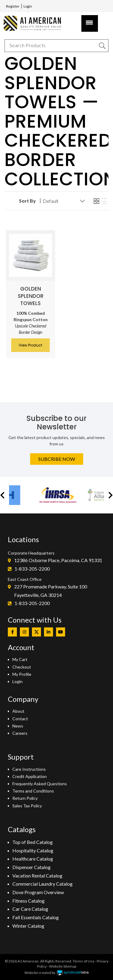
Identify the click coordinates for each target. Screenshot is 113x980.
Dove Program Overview (38, 892)
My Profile (22, 674)
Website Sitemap (63, 966)
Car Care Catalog (30, 909)
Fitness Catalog (28, 901)
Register (13, 6)
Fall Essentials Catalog (36, 917)
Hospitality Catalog (33, 850)
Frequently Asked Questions (40, 784)
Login (28, 6)
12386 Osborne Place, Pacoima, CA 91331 (58, 560)
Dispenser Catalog (31, 867)
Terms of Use (83, 961)
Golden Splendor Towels (31, 296)
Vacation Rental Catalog (37, 876)
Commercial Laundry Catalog (42, 884)
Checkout (22, 667)
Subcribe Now (57, 459)
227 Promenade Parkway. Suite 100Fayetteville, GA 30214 (51, 591)
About (18, 711)
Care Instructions (29, 769)
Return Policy (25, 798)
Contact (20, 719)
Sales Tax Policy (27, 806)
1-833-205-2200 (32, 569)
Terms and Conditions (33, 791)
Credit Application (30, 776)
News (18, 726)
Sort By (27, 201)
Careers (20, 733)
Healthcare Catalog (33, 859)
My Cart (20, 659)
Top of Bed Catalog (33, 842)
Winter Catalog (28, 926)
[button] (2, 495)
